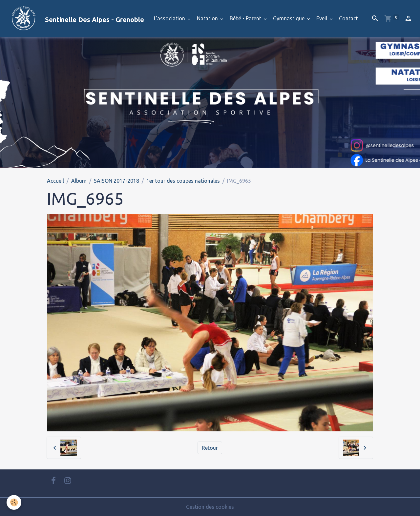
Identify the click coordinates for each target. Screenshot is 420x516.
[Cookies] (14, 502)
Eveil (322, 18)
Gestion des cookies (210, 507)
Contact (348, 18)
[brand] (75, 18)
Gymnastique (289, 18)
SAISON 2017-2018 (116, 181)
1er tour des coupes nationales (183, 181)
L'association (170, 18)
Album (79, 181)
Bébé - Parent (246, 18)
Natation (208, 18)
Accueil (55, 181)
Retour (210, 448)
